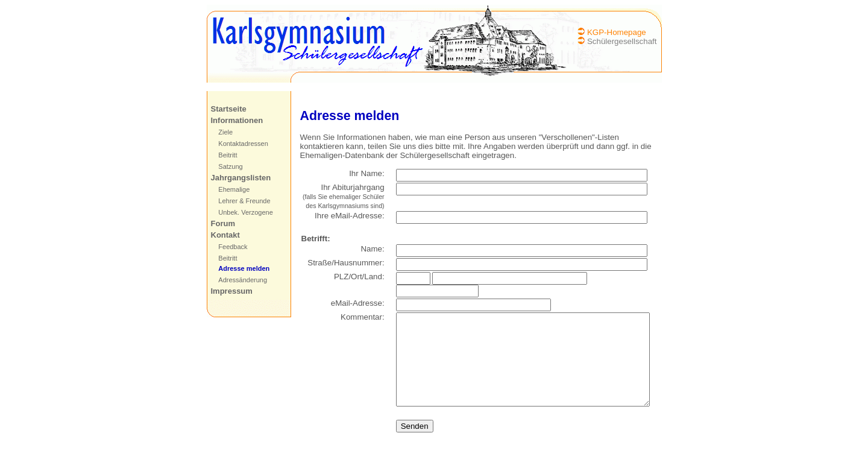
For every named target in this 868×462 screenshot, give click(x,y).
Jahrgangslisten (233, 178)
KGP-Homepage (624, 32)
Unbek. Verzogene (238, 212)
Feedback (225, 247)
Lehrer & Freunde (237, 201)
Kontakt (218, 235)
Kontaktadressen (236, 144)
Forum (215, 223)
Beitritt (220, 155)
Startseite (221, 109)
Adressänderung (235, 280)
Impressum (224, 291)
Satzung (223, 166)
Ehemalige (227, 189)
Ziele (218, 132)
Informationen (229, 120)
